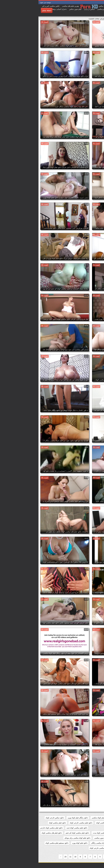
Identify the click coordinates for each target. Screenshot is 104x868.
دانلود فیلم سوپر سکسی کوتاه (68, 823)
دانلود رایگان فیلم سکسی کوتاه (90, 818)
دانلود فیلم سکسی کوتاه (19, 823)
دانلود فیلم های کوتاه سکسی (91, 838)
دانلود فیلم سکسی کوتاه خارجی (13, 828)
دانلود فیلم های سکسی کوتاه (13, 833)
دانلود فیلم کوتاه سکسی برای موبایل (39, 838)
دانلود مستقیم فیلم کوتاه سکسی (90, 848)
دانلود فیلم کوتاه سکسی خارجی (90, 843)
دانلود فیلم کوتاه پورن (41, 843)
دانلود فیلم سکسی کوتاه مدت (65, 833)
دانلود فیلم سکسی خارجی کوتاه (43, 823)
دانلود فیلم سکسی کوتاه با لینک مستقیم (87, 828)
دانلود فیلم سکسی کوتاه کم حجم (39, 833)
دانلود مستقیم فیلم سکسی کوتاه (19, 843)
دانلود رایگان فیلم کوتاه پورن (39, 818)
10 (37, 857)
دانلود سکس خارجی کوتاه (16, 818)
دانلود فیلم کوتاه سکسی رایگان (64, 843)
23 (27, 857)
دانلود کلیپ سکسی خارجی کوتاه (63, 848)
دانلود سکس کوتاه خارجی (92, 823)
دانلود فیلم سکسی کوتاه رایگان (90, 833)
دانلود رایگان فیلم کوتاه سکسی (64, 818)
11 (32, 857)
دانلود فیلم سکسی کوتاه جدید (39, 828)
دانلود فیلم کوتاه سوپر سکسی (66, 838)
